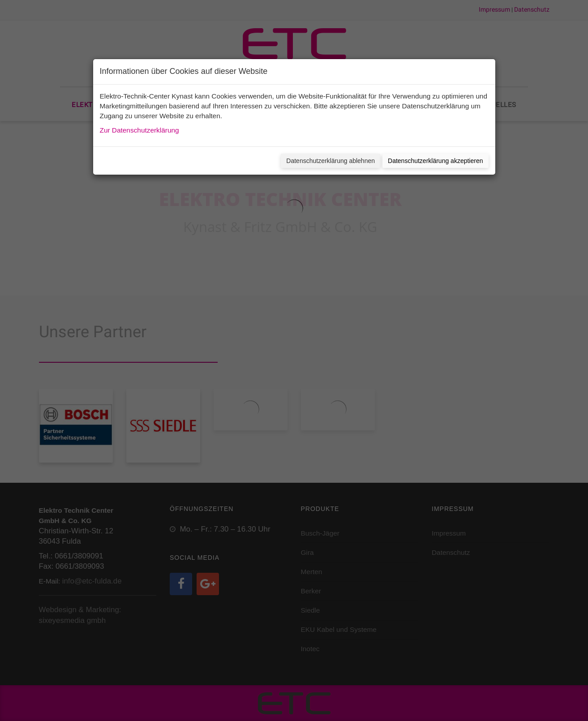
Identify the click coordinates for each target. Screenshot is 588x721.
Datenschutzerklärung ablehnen (330, 161)
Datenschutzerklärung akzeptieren (435, 161)
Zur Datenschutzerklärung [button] (139, 130)
